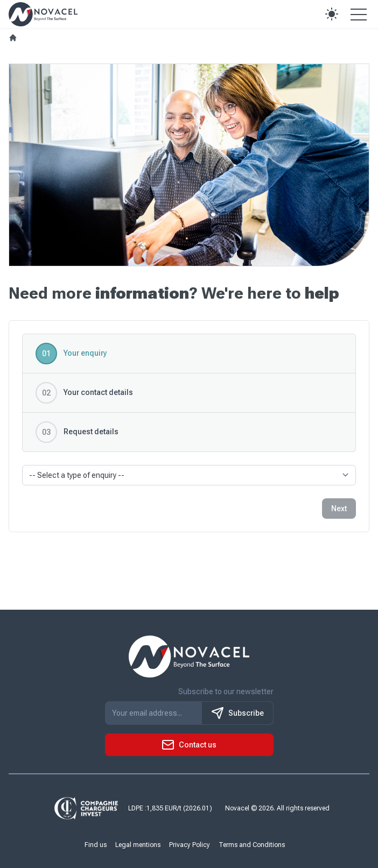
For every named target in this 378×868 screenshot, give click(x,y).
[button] (332, 14)
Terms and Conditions (252, 845)
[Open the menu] (359, 14)
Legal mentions (138, 845)
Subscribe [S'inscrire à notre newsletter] (237, 713)
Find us (96, 845)
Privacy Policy (190, 845)
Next (339, 509)
